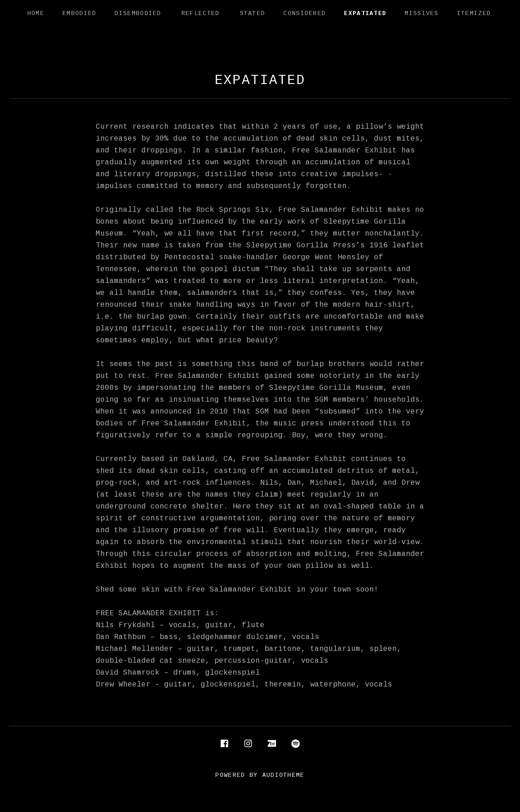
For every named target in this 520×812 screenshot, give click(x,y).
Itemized (474, 14)
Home (36, 14)
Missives (421, 14)
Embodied (79, 14)
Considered (304, 14)
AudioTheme (283, 775)
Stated (253, 14)
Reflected (201, 14)
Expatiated (365, 14)
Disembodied (138, 14)
